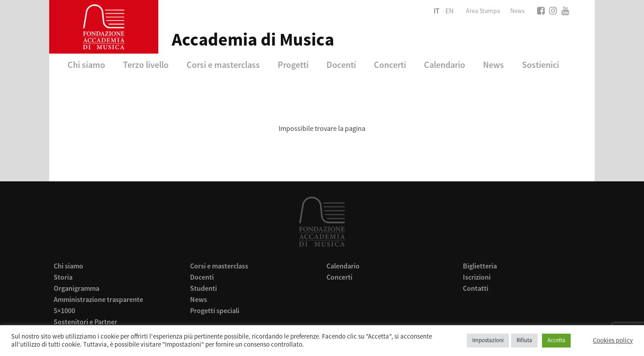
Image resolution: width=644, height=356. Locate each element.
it (437, 11)
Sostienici (540, 65)
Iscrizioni (477, 277)
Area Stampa (483, 11)
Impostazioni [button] (488, 340)
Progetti (293, 65)
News (517, 11)
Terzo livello (146, 65)
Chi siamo (86, 65)
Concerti (390, 65)
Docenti (341, 65)
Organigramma (76, 288)
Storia (63, 277)
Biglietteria (480, 266)
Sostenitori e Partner (85, 322)
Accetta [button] (556, 340)
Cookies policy (613, 341)
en (449, 11)
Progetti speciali (215, 310)
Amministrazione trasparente (98, 299)
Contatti (476, 288)
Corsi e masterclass (223, 65)
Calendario (445, 65)
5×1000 (64, 310)
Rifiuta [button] (524, 340)
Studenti (203, 288)
